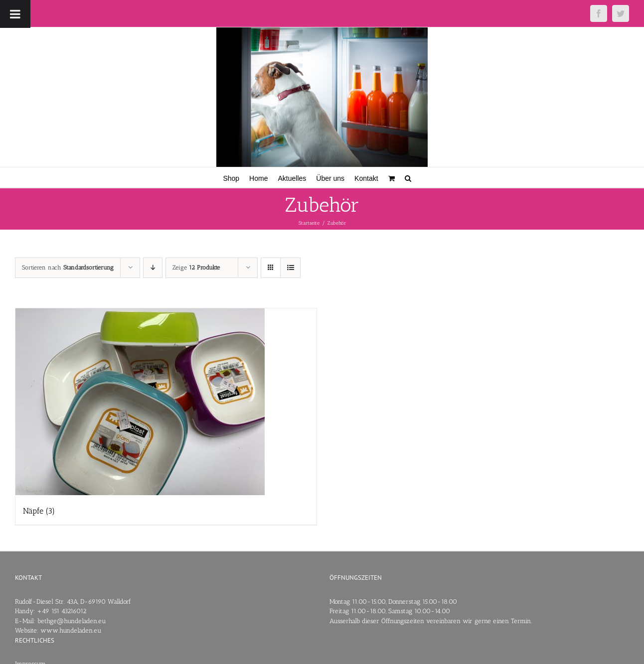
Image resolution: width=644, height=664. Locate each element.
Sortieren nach (68, 267)
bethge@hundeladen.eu (72, 621)
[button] (408, 177)
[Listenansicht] (290, 268)
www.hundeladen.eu (71, 630)
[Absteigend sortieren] (153, 268)
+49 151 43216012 (62, 611)
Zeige (196, 267)
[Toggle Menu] (15, 14)
